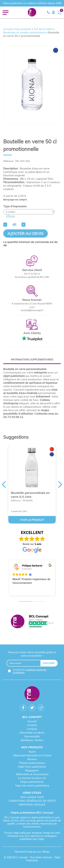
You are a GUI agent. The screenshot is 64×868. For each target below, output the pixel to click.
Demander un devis (32, 732)
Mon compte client (32, 797)
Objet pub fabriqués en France (32, 755)
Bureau (32, 759)
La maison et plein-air (32, 778)
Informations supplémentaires (32, 360)
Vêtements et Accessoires (32, 774)
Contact (32, 725)
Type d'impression (15, 206)
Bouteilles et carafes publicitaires (24, 32)
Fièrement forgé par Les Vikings (32, 852)
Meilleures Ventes (32, 740)
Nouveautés (32, 736)
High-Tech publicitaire (32, 767)
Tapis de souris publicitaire (32, 785)
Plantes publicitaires (32, 763)
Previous (4, 484)
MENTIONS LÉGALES (32, 804)
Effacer (11, 216)
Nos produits (23, 29)
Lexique (32, 729)
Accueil (8, 29)
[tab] (32, 360)
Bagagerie (32, 770)
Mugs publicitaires (32, 782)
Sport (32, 752)
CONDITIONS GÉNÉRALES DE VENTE (32, 801)
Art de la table (43, 29)
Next (60, 484)
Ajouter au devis (26, 233)
